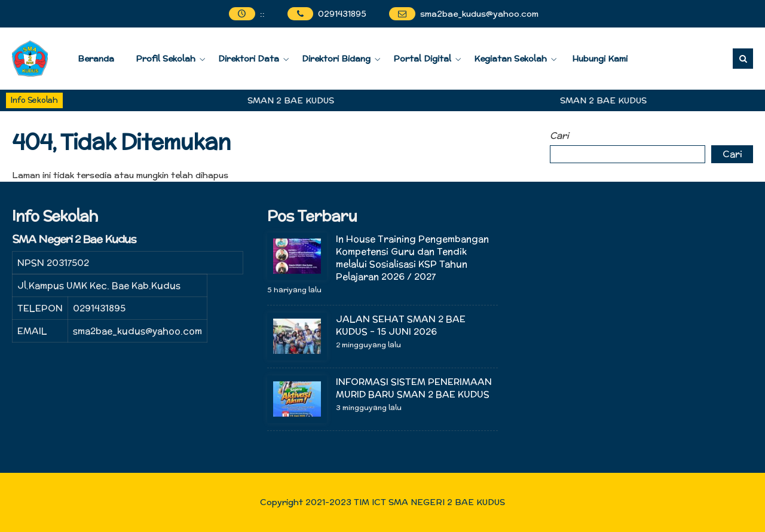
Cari (559, 135)
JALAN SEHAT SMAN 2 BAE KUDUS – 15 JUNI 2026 (401, 325)
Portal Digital (422, 59)
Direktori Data (249, 59)
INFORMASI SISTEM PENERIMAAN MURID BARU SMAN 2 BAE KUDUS (414, 388)
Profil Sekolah (166, 59)
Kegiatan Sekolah (510, 59)
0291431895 (342, 14)
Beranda (96, 59)
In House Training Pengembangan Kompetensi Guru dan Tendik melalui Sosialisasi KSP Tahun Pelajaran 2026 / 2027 (412, 258)
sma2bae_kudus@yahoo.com (479, 14)
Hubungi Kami (600, 59)
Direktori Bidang (336, 59)
